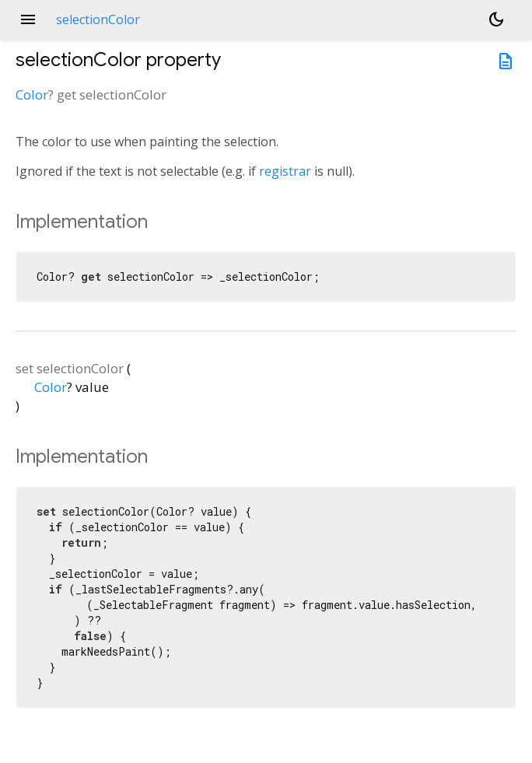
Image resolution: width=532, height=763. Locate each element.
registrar (285, 171)
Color (32, 94)
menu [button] (28, 19)
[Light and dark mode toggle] (496, 19)
